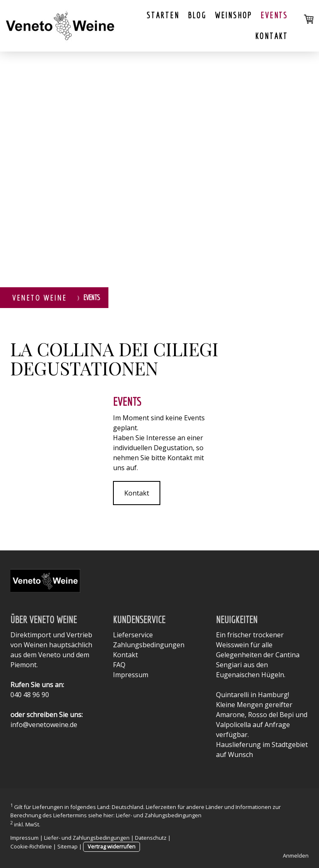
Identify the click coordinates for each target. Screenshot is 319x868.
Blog (197, 15)
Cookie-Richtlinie (31, 846)
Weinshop (233, 15)
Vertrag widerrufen (112, 846)
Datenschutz (151, 838)
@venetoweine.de (50, 725)
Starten (163, 15)
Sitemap (67, 846)
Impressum (131, 675)
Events (274, 15)
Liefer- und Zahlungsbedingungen (159, 815)
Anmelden (296, 856)
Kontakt (271, 36)
